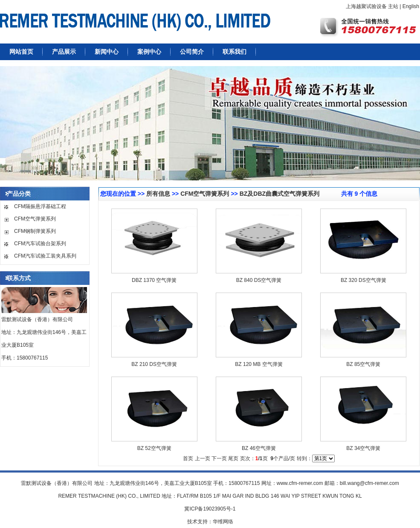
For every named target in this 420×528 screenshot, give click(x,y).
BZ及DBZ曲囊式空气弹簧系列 (280, 194)
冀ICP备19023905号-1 (210, 509)
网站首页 (21, 52)
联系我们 (235, 52)
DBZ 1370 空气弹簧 (154, 280)
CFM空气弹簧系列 (35, 219)
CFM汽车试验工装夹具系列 (45, 256)
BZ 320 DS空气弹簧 (364, 280)
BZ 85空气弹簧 (363, 364)
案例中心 (149, 52)
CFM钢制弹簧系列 (35, 231)
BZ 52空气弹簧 (154, 448)
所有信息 (158, 194)
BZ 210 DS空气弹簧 (154, 364)
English (411, 6)
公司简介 (192, 52)
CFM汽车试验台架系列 (40, 244)
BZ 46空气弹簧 (259, 448)
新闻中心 (107, 52)
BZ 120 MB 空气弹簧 (259, 364)
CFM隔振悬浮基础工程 (40, 206)
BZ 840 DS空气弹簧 (259, 280)
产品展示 (64, 52)
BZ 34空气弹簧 (363, 448)
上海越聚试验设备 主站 (372, 6)
